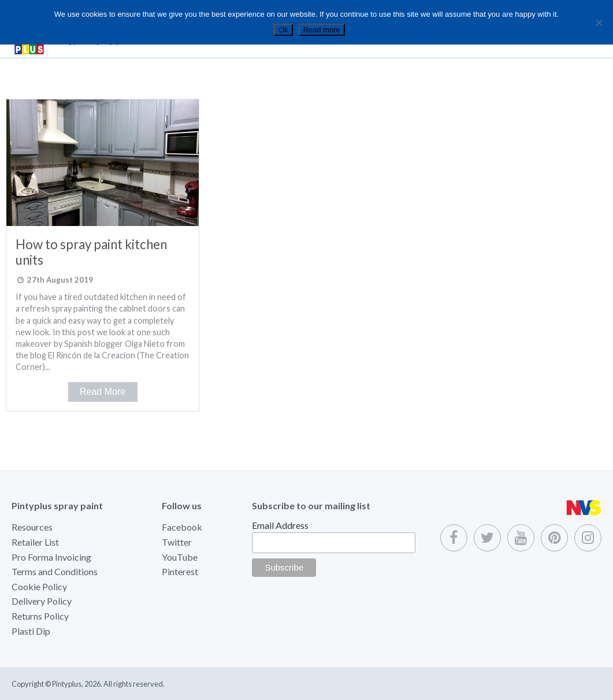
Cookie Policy (39, 586)
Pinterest (180, 571)
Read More (103, 392)
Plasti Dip (31, 631)
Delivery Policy (42, 601)
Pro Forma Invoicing (51, 557)
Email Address (280, 525)
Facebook (182, 527)
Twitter (177, 542)
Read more (322, 30)
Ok (283, 30)
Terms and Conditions (55, 571)
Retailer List (35, 542)
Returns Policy (40, 616)
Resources (32, 527)
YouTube (180, 557)
